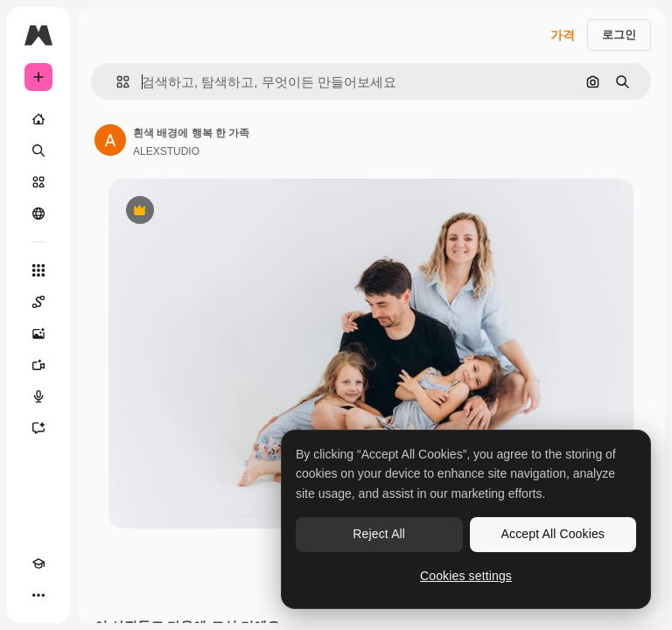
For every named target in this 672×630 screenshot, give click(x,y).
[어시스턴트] (38, 428)
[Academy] (38, 563)
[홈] (38, 119)
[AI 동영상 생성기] (38, 365)
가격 (563, 35)
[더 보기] (38, 595)
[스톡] (38, 182)
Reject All (379, 534)
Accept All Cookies (553, 534)
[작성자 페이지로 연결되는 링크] (110, 140)
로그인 (619, 35)
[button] (116, 82)
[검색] (38, 150)
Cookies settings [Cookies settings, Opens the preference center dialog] (466, 576)
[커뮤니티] (38, 213)
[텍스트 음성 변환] (38, 396)
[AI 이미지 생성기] (38, 333)
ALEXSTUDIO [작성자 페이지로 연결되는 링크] (166, 151)
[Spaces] (38, 302)
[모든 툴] (38, 270)
